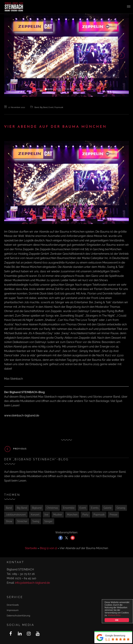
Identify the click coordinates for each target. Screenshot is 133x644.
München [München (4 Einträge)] (72, 515)
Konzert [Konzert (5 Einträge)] (35, 515)
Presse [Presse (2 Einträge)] (113, 515)
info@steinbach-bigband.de (32, 583)
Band (37, 107)
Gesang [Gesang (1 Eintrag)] (121, 508)
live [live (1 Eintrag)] (46, 515)
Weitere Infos (114, 615)
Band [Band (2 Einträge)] (9, 508)
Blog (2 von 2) (48, 548)
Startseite (31, 548)
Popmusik (59, 107)
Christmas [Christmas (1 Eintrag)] (52, 508)
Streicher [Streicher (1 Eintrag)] (22, 521)
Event (51, 107)
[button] (14, 55)
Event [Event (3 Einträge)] (83, 508)
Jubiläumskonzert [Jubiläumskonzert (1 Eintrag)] (16, 515)
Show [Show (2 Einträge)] (9, 521)
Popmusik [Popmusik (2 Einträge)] (99, 515)
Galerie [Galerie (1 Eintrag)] (108, 508)
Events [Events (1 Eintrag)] (95, 508)
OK (117, 620)
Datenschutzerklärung (18, 616)
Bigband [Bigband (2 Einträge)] (37, 508)
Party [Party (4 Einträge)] (85, 515)
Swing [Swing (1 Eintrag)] (36, 521)
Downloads (13, 605)
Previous (15, 449)
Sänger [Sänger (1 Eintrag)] (48, 521)
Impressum (13, 610)
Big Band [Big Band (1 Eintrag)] (22, 508)
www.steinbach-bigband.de (22, 415)
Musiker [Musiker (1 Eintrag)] (58, 515)
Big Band (44, 107)
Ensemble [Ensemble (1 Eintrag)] (69, 508)
